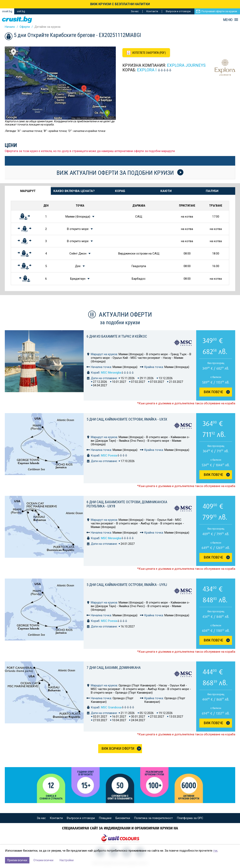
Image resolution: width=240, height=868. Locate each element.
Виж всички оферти (118, 748)
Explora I (147, 70)
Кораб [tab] (120, 191)
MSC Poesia (114, 455)
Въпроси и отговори (178, 11)
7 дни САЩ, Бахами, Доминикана (114, 668)
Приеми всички (17, 860)
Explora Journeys (186, 66)
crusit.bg (7, 11)
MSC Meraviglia (117, 373)
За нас (135, 11)
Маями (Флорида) (78, 217)
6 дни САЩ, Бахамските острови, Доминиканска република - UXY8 (127, 504)
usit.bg (21, 11)
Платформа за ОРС (190, 818)
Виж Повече (213, 392)
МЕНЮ (228, 20)
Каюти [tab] (166, 191)
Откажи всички (43, 860)
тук (215, 851)
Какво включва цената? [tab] (74, 191)
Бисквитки (123, 818)
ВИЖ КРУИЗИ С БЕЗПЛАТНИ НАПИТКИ (120, 4)
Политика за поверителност (153, 818)
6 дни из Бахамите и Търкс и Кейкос (117, 336)
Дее (78, 266)
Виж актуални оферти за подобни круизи (120, 173)
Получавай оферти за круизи (219, 11)
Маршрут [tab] (28, 191)
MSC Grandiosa (118, 707)
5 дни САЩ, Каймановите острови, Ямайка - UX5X (127, 419)
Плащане (105, 818)
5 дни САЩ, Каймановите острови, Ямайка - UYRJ (127, 585)
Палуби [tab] (212, 191)
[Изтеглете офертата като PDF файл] (147, 53)
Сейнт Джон (78, 254)
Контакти (152, 11)
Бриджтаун (78, 279)
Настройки (67, 860)
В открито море (78, 229)
